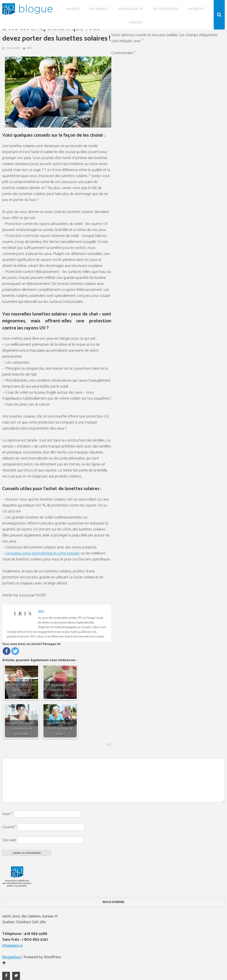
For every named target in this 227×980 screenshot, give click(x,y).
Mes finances (99, 9)
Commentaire (123, 53)
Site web (9, 840)
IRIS (30, 48)
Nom (7, 814)
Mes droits (196, 9)
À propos (136, 23)
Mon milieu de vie (131, 9)
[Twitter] (15, 651)
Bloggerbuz (12, 957)
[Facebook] (7, 651)
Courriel (9, 827)
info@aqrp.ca (12, 946)
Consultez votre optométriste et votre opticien (42, 553)
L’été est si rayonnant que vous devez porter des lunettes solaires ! (56, 33)
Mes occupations (166, 9)
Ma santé (73, 9)
